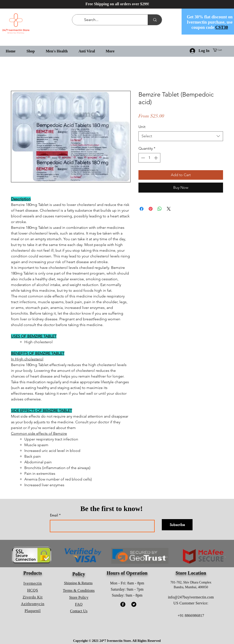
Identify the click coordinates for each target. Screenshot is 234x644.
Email (54, 515)
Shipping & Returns (78, 583)
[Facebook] (123, 604)
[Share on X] (169, 209)
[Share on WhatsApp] (160, 209)
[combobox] (181, 136)
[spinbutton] (149, 158)
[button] (219, 50)
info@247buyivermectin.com (191, 597)
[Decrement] (142, 158)
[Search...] (111, 20)
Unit (142, 127)
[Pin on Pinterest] (151, 209)
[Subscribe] (177, 525)
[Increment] (156, 158)
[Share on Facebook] (142, 209)
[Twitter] (134, 604)
